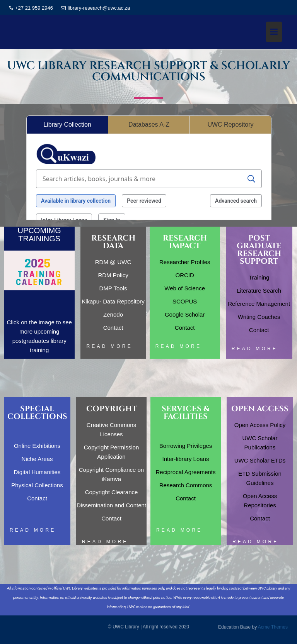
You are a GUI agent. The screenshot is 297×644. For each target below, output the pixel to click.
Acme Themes (273, 627)
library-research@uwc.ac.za (95, 8)
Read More (109, 346)
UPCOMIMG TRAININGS (39, 235)
